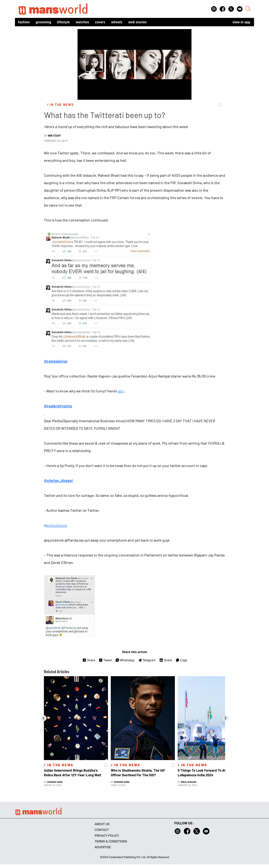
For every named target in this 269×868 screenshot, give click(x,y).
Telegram (147, 660)
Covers (100, 22)
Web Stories (137, 22)
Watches (82, 22)
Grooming (43, 22)
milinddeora (55, 525)
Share (89, 660)
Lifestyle (64, 22)
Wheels (117, 22)
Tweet (105, 660)
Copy (181, 660)
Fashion (24, 22)
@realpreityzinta (58, 406)
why (121, 391)
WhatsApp (125, 660)
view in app (241, 22)
